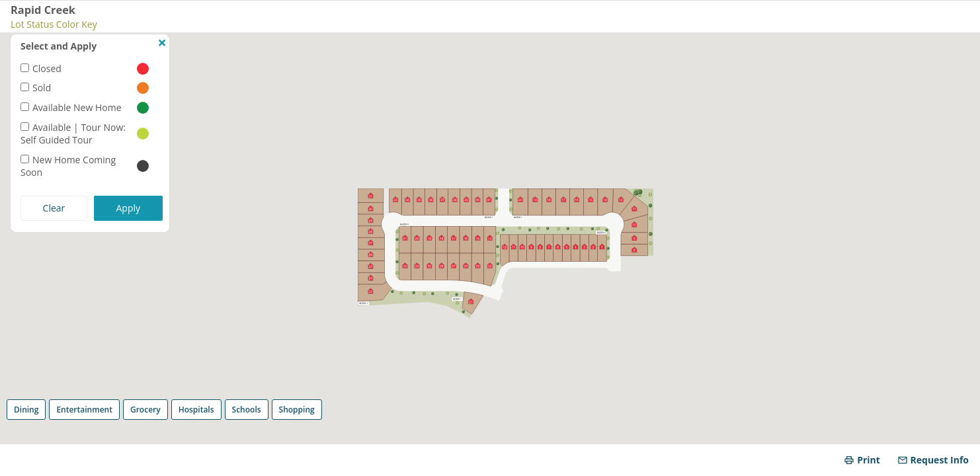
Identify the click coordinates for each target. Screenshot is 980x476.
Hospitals (196, 410)
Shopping (297, 410)
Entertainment (84, 410)
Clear (54, 208)
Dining (26, 410)
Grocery (145, 410)
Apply (129, 208)
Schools (247, 410)
